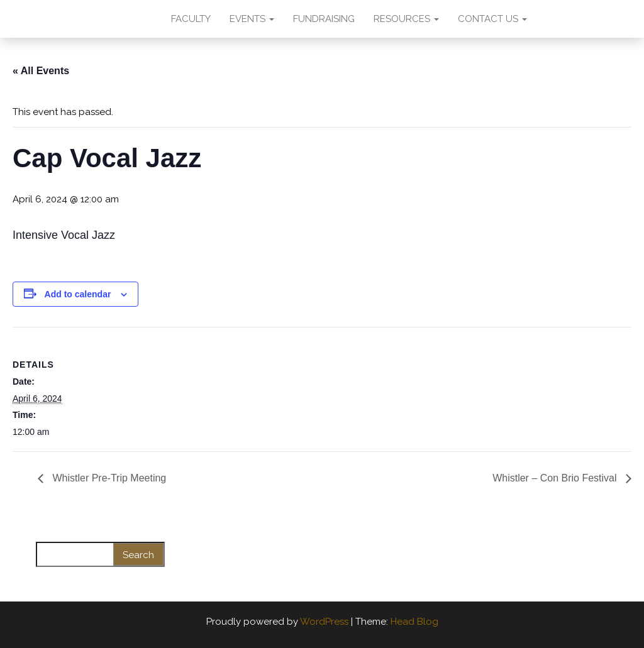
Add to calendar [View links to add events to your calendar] (78, 294)
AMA (135, 19)
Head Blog (414, 622)
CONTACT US (492, 19)
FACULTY (191, 19)
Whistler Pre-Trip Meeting (108, 478)
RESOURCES (406, 19)
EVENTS (252, 19)
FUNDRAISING (324, 19)
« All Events (41, 71)
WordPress (324, 622)
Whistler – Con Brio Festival (556, 478)
